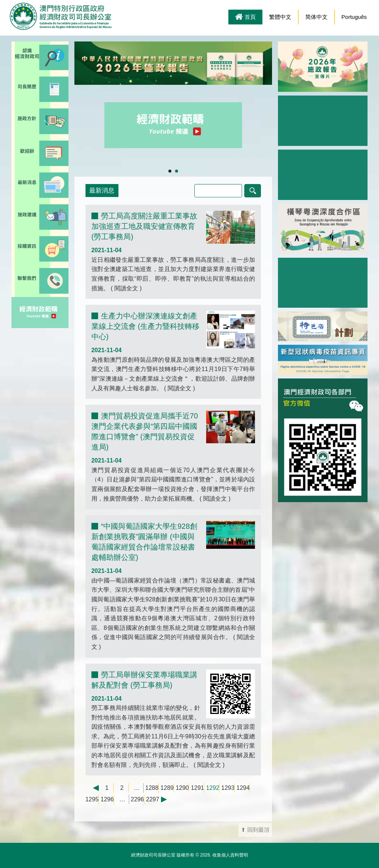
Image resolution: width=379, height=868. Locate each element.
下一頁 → (168, 799)
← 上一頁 (92, 788)
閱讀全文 (126, 288)
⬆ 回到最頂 (255, 830)
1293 (228, 788)
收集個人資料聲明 (230, 855)
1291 (198, 788)
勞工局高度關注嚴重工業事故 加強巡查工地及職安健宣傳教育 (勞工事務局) (144, 226)
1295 (92, 799)
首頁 (245, 17)
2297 (153, 799)
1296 (107, 799)
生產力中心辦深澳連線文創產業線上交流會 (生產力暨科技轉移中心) (145, 326)
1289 (167, 788)
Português (354, 17)
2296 (137, 799)
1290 (182, 788)
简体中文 (316, 17)
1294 (243, 788)
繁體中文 (280, 17)
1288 (152, 788)
